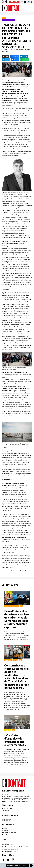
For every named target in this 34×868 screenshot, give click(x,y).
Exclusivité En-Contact (12, 606)
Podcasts (5, 837)
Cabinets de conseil (9, 20)
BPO (4, 18)
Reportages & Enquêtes (9, 833)
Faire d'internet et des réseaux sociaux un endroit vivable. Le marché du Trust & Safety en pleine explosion (17, 619)
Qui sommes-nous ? (8, 845)
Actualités (8, 660)
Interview (8, 730)
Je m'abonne (14, 2)
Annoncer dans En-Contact (10, 849)
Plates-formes (6, 835)
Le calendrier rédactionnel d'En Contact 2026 (15, 847)
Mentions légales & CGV (9, 851)
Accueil (4, 828)
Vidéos (4, 839)
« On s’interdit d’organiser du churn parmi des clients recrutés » (15, 740)
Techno (15, 660)
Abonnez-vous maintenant (17, 865)
